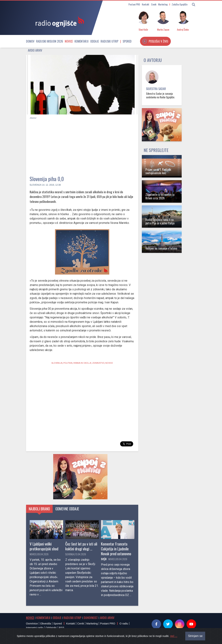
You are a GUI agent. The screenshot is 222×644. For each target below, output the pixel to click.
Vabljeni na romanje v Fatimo (161, 248)
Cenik (154, 4)
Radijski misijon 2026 (50, 41)
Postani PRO (134, 4)
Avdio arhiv (35, 50)
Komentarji (82, 41)
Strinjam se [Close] (195, 636)
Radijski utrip (109, 41)
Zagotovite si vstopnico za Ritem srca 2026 (160, 196)
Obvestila (46, 624)
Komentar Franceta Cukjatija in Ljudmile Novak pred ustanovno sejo (116, 551)
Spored (127, 41)
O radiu (124, 624)
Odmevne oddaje (67, 509)
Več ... (174, 636)
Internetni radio (35, 628)
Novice (69, 41)
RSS (62, 628)
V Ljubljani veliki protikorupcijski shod (44, 546)
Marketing (163, 4)
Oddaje (95, 41)
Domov (30, 41)
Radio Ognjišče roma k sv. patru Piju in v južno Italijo (160, 221)
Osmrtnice (32, 624)
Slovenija (36, 185)
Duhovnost (91, 618)
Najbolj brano (39, 509)
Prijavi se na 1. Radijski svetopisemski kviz (158, 171)
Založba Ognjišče (180, 4)
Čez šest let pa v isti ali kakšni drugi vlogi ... (81, 546)
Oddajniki (51, 628)
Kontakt (146, 4)
